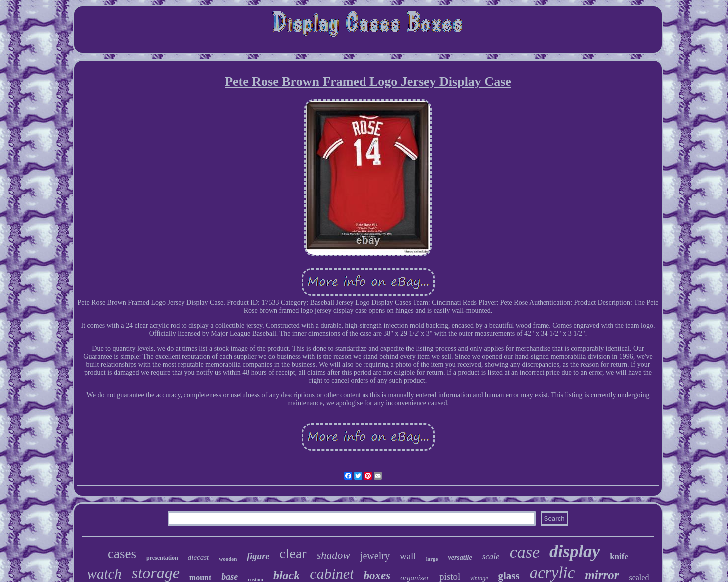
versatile (460, 557)
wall (408, 556)
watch (104, 574)
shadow (333, 555)
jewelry (375, 556)
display (575, 551)
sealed (639, 577)
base (230, 577)
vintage (479, 578)
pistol (450, 576)
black (286, 575)
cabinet (332, 573)
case (525, 552)
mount (200, 577)
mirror (602, 575)
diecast (199, 557)
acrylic (552, 573)
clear (293, 553)
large (432, 559)
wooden (228, 559)
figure (258, 556)
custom (256, 579)
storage (156, 573)
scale (491, 556)
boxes (377, 575)
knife (619, 556)
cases (122, 554)
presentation (162, 558)
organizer (415, 578)
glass (509, 576)
